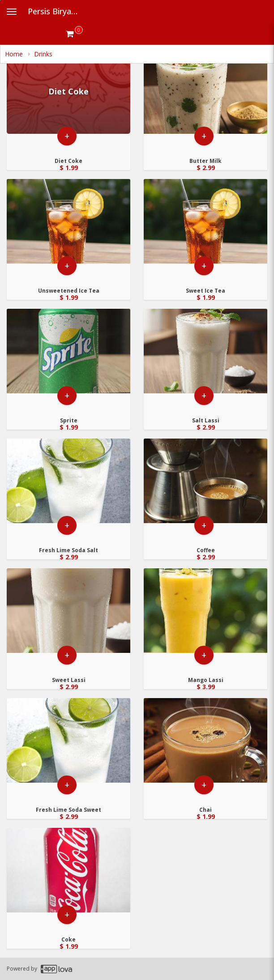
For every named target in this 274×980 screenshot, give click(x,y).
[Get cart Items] (74, 34)
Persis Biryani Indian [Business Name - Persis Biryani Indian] (57, 11)
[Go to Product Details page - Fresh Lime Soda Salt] (68, 481)
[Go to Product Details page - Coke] (68, 870)
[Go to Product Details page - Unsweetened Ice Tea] (68, 221)
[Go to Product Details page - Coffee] (205, 481)
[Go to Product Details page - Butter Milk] (205, 92)
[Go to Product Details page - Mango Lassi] (205, 611)
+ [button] (67, 136)
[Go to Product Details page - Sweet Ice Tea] (205, 221)
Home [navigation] (15, 54)
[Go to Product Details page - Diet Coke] (68, 92)
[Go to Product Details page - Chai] (205, 740)
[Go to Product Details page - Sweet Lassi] (68, 611)
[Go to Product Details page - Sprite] (68, 351)
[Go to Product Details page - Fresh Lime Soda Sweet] (68, 740)
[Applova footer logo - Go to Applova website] (56, 969)
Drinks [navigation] (43, 54)
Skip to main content (0, 0)
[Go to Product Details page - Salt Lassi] (205, 351)
